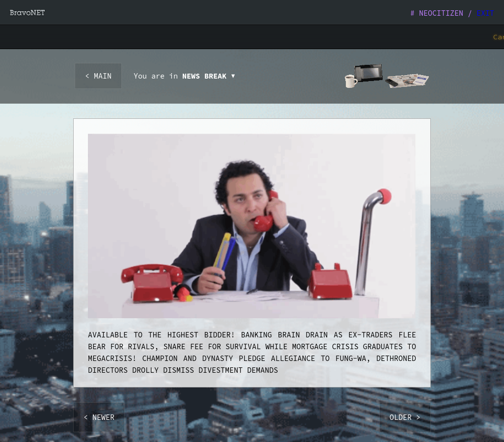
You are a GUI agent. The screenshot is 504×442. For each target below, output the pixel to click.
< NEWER (99, 417)
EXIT (485, 13)
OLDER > (405, 417)
